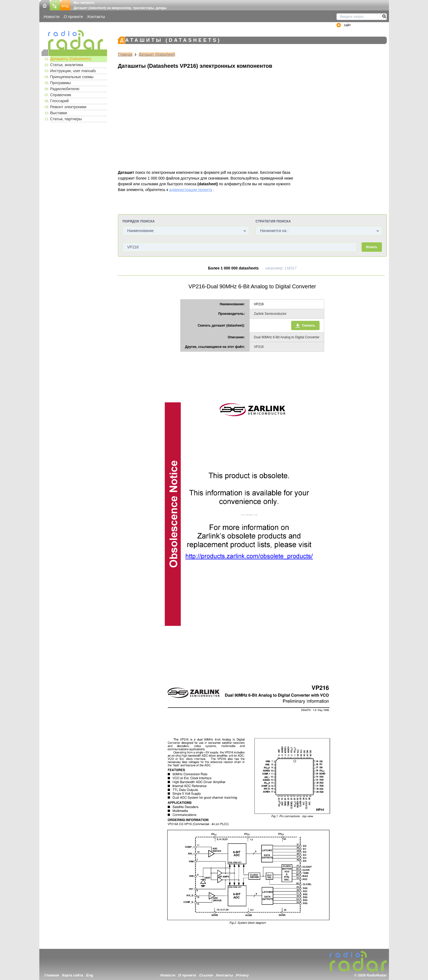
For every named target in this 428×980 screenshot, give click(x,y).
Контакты (96, 17)
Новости (52, 17)
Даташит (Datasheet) (157, 54)
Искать (372, 247)
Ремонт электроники (68, 107)
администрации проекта (191, 190)
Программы (61, 83)
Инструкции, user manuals (73, 71)
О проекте (73, 17)
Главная (125, 54)
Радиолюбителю (65, 89)
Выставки (59, 113)
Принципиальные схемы (72, 77)
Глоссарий (60, 101)
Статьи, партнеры (66, 119)
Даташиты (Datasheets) (71, 59)
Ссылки (206, 975)
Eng (90, 975)
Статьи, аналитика (67, 65)
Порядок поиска (139, 221)
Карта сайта (73, 975)
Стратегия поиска (273, 221)
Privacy (243, 975)
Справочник (61, 95)
